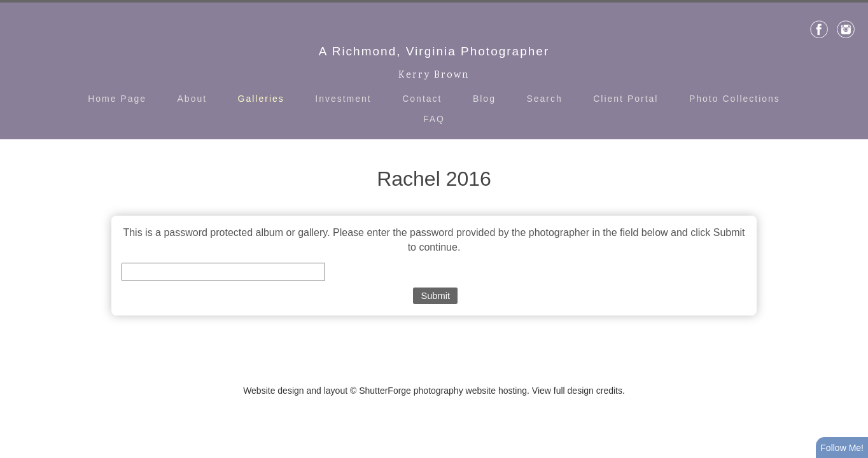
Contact (422, 99)
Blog (484, 99)
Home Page (117, 99)
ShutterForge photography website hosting (443, 391)
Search (544, 99)
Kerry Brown (434, 75)
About (192, 99)
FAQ (434, 119)
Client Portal (626, 99)
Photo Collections (735, 99)
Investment (343, 99)
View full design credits (577, 391)
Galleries (261, 99)
